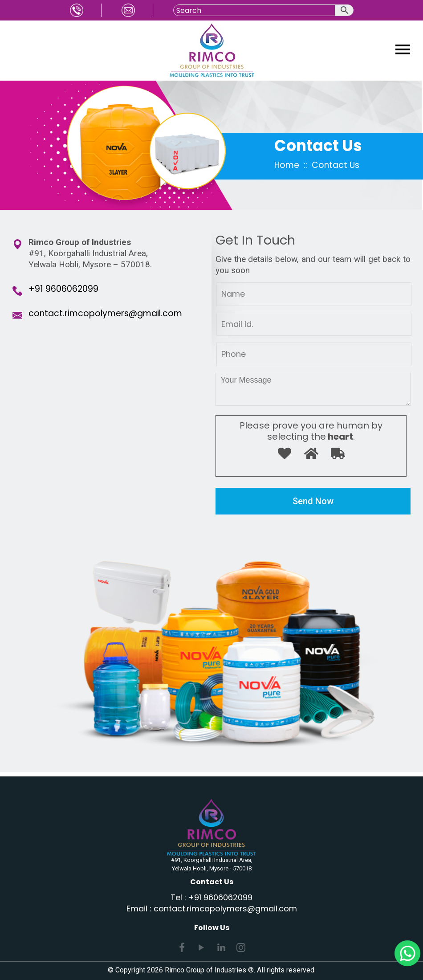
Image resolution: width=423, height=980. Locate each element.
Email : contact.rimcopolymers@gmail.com (212, 909)
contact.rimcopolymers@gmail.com (105, 313)
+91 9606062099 (63, 289)
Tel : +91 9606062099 (211, 897)
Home (287, 165)
